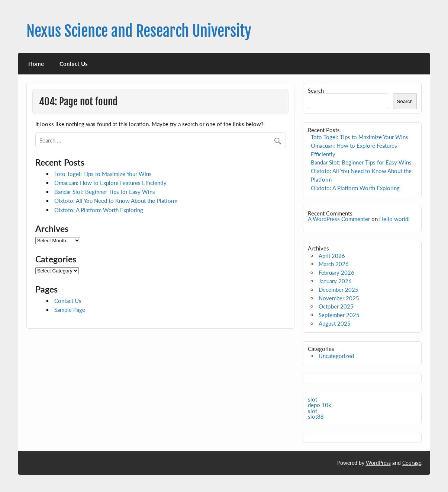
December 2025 (339, 290)
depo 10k (320, 405)
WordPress (378, 463)
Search (316, 90)
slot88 (316, 416)
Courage (412, 463)
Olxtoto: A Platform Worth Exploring (99, 210)
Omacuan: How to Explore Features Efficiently (110, 183)
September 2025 (339, 315)
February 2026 (336, 272)
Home (36, 64)
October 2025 (336, 306)
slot (312, 399)
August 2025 (335, 323)
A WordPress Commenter (339, 219)
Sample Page (70, 310)
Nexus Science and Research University (139, 31)
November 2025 (339, 298)
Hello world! (394, 219)
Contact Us (74, 64)
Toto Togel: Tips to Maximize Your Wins (103, 174)
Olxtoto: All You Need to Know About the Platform (116, 201)
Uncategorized (336, 356)
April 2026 (332, 256)
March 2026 (334, 264)
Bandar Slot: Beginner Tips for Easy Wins (105, 192)
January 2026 (335, 281)
